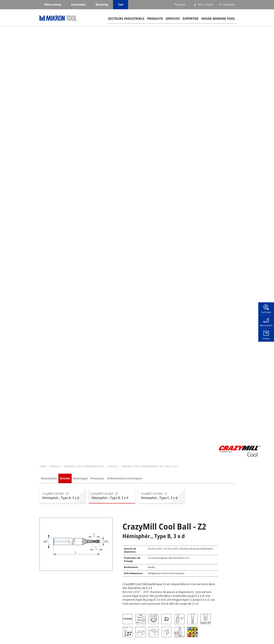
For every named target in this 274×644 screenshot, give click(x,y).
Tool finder (266, 312)
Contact (266, 338)
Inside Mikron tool (218, 19)
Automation (78, 5)
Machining (102, 5)
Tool (121, 5)
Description (49, 478)
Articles (65, 478)
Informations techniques (125, 478)
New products (266, 325)
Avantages (80, 478)
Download (229, 4)
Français (180, 5)
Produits (155, 19)
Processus (97, 478)
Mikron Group (53, 5)
